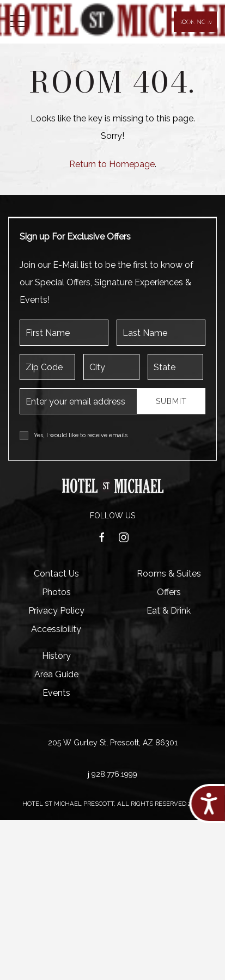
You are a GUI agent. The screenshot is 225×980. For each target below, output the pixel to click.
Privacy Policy (56, 611)
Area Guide (56, 674)
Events (56, 693)
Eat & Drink (169, 611)
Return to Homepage (112, 164)
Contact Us (56, 574)
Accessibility (56, 629)
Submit (171, 401)
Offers (169, 592)
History (56, 656)
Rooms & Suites (169, 574)
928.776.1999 (114, 774)
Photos (56, 592)
